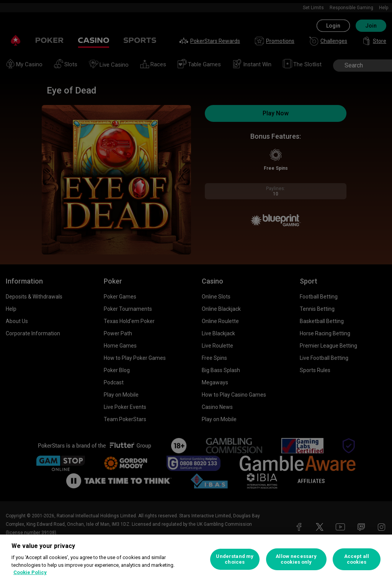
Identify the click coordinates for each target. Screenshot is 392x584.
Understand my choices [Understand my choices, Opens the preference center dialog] (235, 559)
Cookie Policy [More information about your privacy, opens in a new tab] (30, 572)
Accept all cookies (357, 559)
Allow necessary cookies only (296, 559)
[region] (196, 559)
